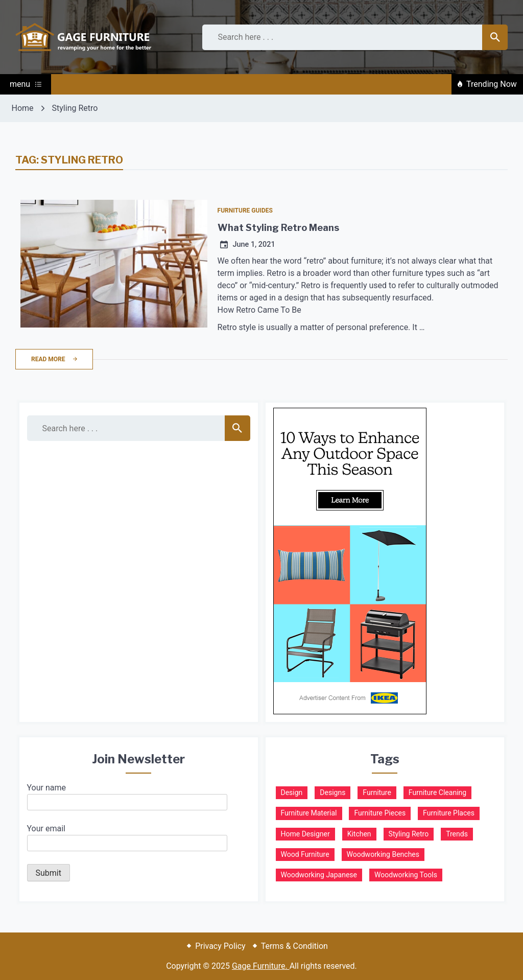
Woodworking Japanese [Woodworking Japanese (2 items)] (319, 875)
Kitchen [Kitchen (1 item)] (359, 834)
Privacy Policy (220, 946)
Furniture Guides (245, 211)
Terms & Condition (294, 946)
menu (26, 84)
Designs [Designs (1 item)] (332, 792)
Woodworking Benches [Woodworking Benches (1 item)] (383, 854)
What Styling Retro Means (278, 228)
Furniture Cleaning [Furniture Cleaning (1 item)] (437, 792)
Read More (54, 359)
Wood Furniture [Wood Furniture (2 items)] (305, 854)
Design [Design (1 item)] (292, 792)
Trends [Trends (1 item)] (457, 834)
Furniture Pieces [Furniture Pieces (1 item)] (380, 813)
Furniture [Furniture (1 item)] (377, 792)
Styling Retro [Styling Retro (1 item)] (409, 834)
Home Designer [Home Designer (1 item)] (305, 834)
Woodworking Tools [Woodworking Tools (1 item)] (406, 875)
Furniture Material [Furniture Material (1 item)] (309, 813)
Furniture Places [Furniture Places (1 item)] (449, 813)
